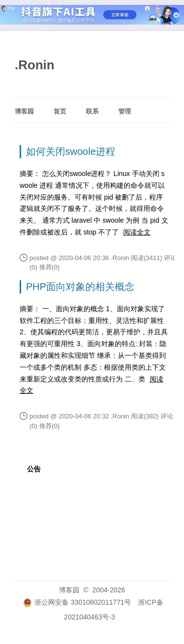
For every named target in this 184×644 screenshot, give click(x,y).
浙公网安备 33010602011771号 (77, 602)
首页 (60, 111)
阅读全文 (137, 232)
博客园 (24, 111)
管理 (125, 111)
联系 (92, 111)
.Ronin (35, 65)
